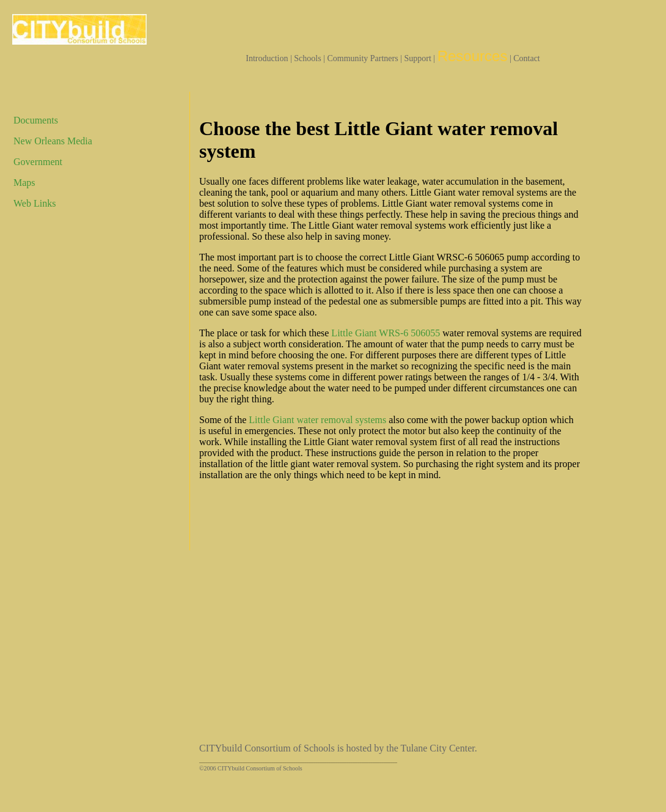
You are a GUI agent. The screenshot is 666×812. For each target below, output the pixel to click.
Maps (24, 183)
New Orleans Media (53, 141)
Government (38, 162)
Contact (527, 58)
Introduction (267, 58)
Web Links (35, 203)
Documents (36, 120)
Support (418, 58)
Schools (307, 58)
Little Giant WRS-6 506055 (386, 333)
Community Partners (362, 58)
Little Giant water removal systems (317, 420)
